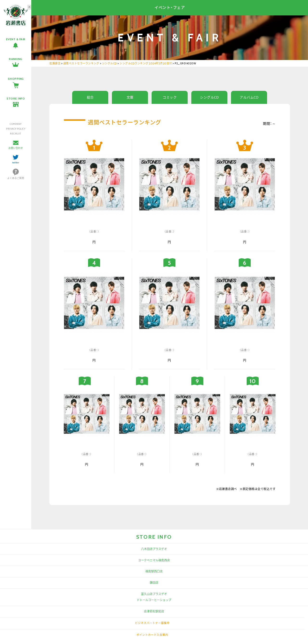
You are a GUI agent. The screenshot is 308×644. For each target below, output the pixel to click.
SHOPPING (16, 79)
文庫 (130, 97)
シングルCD (209, 97)
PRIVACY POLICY (16, 129)
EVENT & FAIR (16, 39)
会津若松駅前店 (154, 611)
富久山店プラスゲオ (154, 594)
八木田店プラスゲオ (154, 549)
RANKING (16, 59)
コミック (170, 97)
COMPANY (16, 124)
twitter (16, 163)
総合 (90, 97)
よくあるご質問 (16, 178)
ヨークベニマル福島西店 (154, 560)
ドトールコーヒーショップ (154, 600)
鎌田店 (154, 583)
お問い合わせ (16, 148)
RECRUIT (16, 134)
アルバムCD (249, 97)
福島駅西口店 (154, 571)
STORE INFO (16, 98)
